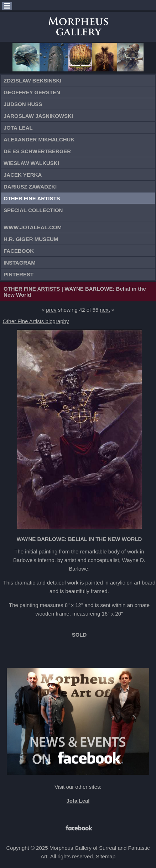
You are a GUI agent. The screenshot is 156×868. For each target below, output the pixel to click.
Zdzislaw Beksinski (33, 81)
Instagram (20, 263)
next (105, 310)
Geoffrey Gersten (32, 92)
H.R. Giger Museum (31, 239)
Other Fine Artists (32, 198)
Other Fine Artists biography (36, 321)
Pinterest (19, 274)
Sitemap (106, 856)
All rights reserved (72, 856)
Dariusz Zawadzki (30, 187)
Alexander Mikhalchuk (39, 139)
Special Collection (33, 210)
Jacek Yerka (23, 175)
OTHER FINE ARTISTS (32, 289)
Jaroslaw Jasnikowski (38, 116)
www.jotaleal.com (33, 227)
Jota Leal (18, 128)
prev (51, 310)
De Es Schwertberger (37, 151)
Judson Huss (23, 104)
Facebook (19, 251)
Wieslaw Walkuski (31, 163)
